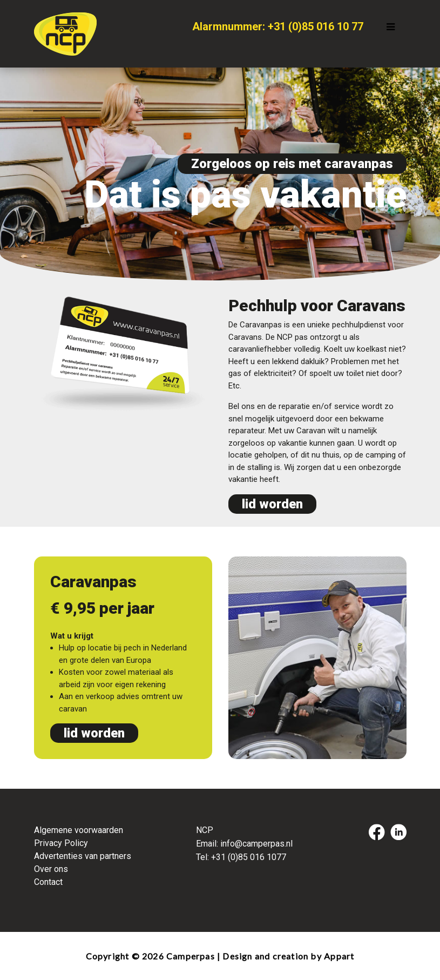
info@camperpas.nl (256, 844)
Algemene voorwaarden (79, 830)
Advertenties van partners (83, 856)
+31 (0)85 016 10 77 (316, 26)
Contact (48, 882)
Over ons (51, 869)
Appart (339, 956)
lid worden (272, 504)
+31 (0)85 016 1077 (249, 857)
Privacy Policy (61, 843)
